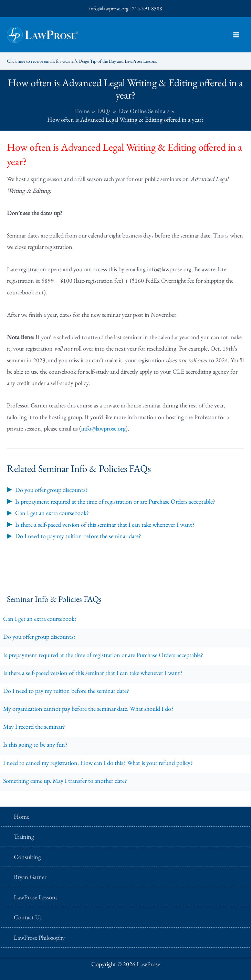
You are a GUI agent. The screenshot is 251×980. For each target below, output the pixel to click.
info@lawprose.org (109, 8)
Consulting (27, 857)
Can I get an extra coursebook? (40, 619)
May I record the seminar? (34, 726)
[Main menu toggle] (236, 35)
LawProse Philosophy (39, 937)
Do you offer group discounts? (39, 637)
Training (24, 836)
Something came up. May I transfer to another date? (65, 781)
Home (22, 816)
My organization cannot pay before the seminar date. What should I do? (88, 709)
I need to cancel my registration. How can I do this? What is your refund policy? (98, 763)
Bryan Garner (30, 877)
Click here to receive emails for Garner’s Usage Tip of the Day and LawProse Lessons (94, 61)
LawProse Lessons (36, 897)
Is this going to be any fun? (35, 744)
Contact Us (28, 917)
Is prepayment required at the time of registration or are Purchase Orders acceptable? (103, 655)
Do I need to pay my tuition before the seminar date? (66, 691)
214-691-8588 (147, 8)
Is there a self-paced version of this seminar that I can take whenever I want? (93, 673)
